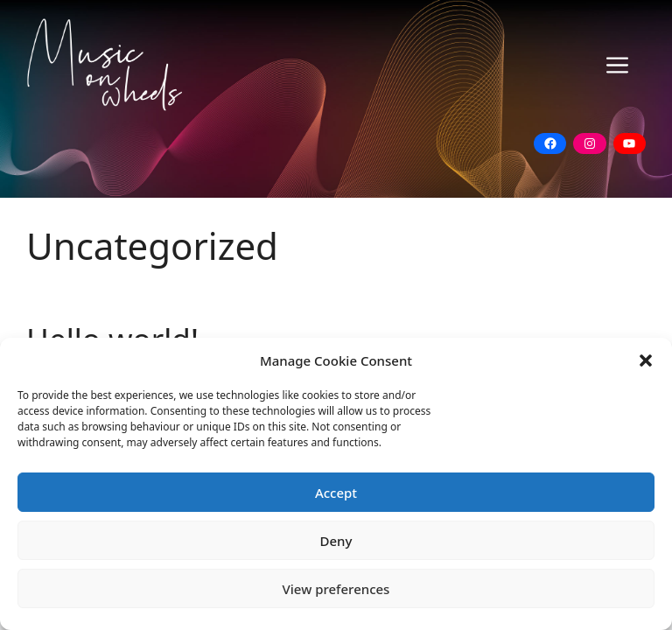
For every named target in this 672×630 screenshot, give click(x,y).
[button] (646, 360)
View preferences (336, 589)
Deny (336, 541)
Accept (336, 493)
